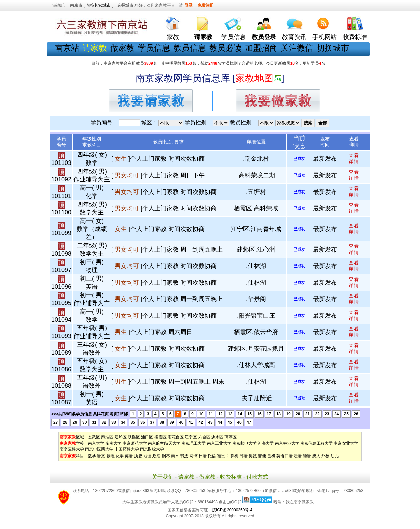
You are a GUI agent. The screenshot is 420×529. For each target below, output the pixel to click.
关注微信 (297, 48)
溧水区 (217, 437)
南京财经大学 (152, 449)
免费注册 (206, 5)
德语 (307, 456)
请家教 (186, 477)
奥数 (253, 456)
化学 (120, 456)
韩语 (244, 456)
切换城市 (333, 48)
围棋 (271, 456)
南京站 (67, 48)
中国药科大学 (127, 449)
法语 (298, 456)
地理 (147, 456)
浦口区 (147, 437)
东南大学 (113, 443)
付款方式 (257, 477)
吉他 (262, 456)
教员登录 (264, 37)
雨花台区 (176, 437)
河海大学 (266, 443)
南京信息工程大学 (317, 443)
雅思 (221, 456)
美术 (175, 456)
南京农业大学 (346, 443)
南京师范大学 (135, 443)
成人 (316, 456)
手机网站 (325, 37)
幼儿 (335, 456)
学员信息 (234, 37)
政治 (156, 456)
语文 (101, 456)
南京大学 (96, 443)
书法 (184, 456)
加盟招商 (261, 48)
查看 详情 (354, 158)
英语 (129, 456)
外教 (325, 456)
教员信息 (190, 48)
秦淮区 (107, 437)
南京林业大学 (287, 443)
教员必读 (226, 48)
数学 (92, 456)
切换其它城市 (98, 5)
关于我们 (163, 477)
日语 (203, 456)
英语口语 (284, 456)
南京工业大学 (219, 443)
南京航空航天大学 (164, 443)
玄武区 (94, 437)
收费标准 (355, 37)
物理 (111, 456)
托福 (212, 456)
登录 (189, 5)
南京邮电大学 (244, 443)
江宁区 (191, 437)
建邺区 (121, 437)
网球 (193, 456)
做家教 (122, 48)
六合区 (204, 437)
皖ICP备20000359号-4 (232, 510)
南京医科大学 (72, 449)
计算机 (232, 456)
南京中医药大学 (99, 449)
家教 (173, 37)
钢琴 (166, 456)
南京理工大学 (193, 443)
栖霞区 (160, 437)
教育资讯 (294, 37)
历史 (138, 456)
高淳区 (231, 437)
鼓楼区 (134, 437)
